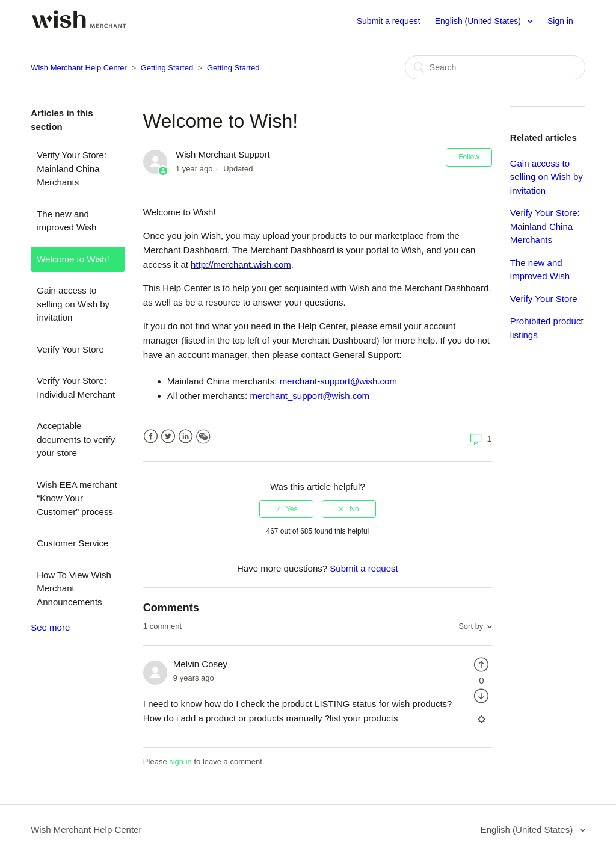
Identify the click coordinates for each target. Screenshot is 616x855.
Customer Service (72, 543)
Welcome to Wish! (73, 259)
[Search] (495, 67)
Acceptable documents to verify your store (76, 439)
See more (50, 627)
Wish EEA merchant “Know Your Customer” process (77, 498)
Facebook (151, 437)
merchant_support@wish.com (310, 396)
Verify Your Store (70, 349)
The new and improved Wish (66, 221)
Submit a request (389, 21)
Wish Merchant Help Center (79, 68)
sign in (180, 761)
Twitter (168, 437)
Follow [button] (469, 157)
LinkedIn (186, 437)
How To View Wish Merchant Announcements (74, 588)
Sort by (471, 626)
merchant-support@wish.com (338, 381)
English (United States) (479, 21)
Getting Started (167, 68)
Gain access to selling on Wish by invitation (73, 304)
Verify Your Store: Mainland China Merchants (72, 168)
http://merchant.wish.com (241, 264)
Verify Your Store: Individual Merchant (76, 387)
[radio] (286, 509)
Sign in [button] (560, 21)
